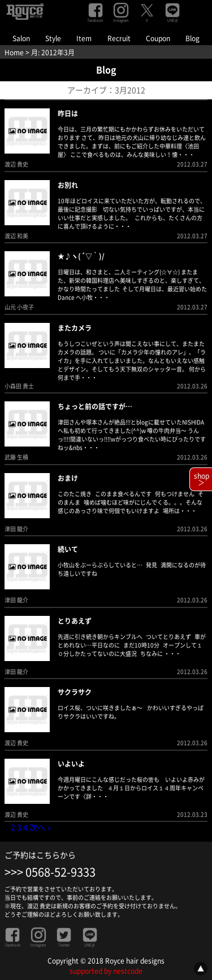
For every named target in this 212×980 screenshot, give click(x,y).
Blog (192, 38)
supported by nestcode (106, 971)
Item (84, 38)
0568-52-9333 (60, 872)
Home (14, 53)
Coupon (158, 38)
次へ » (40, 828)
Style (53, 38)
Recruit (119, 38)
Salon (21, 38)
